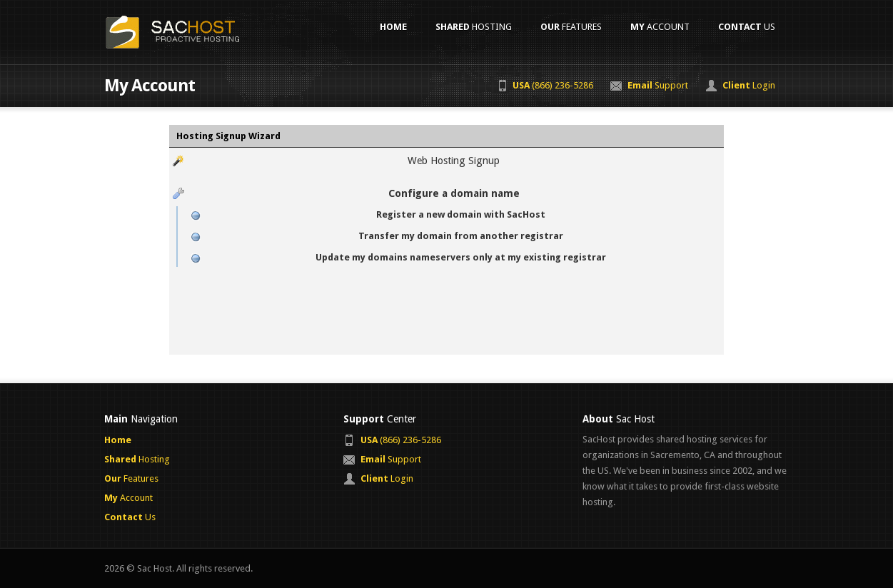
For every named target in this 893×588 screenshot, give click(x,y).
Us (747, 27)
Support (658, 85)
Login (749, 85)
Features (571, 27)
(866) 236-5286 (553, 85)
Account (660, 27)
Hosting (474, 27)
